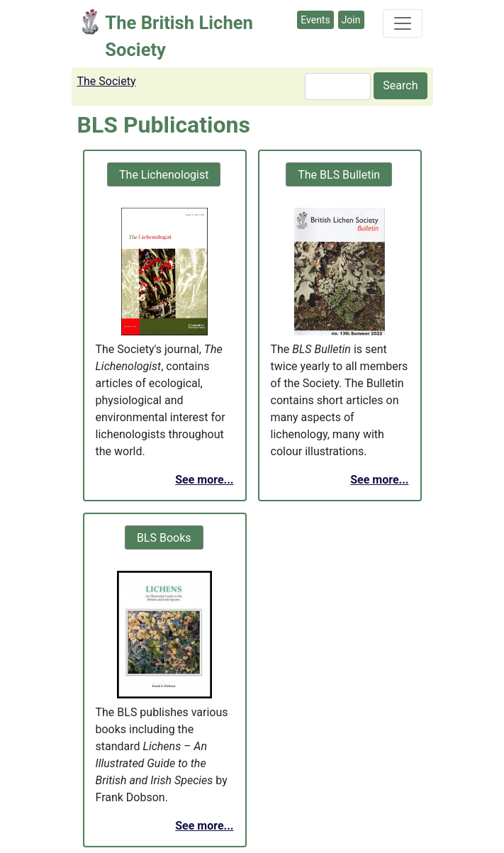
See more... (204, 480)
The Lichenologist (164, 175)
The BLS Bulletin (339, 175)
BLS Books (164, 538)
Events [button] (315, 20)
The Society (107, 81)
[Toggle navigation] (403, 23)
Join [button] (351, 20)
